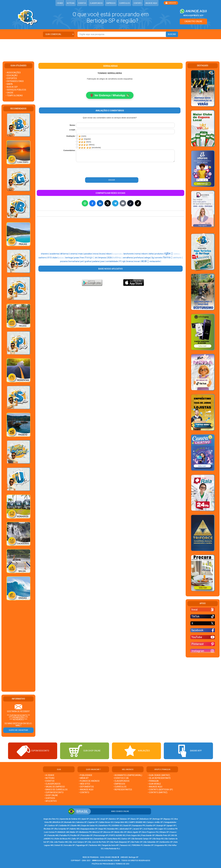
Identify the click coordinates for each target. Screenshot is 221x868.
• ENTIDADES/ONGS (15, 81)
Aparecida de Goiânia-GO (70, 819)
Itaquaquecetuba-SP (89, 829)
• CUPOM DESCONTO (54, 792)
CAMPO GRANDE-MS (137, 822)
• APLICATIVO (51, 801)
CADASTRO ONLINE (193, 21)
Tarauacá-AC (125, 845)
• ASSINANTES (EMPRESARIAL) (128, 775)
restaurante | (155, 261)
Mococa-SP (109, 832)
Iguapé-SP (171, 826)
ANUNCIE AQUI (151, 3)
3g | (153, 258)
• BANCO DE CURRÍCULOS (56, 790)
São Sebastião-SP (151, 842)
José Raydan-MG (150, 829)
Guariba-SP (151, 826)
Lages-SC (162, 829)
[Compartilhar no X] (108, 203)
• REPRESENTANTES (123, 790)
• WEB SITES (84, 784)
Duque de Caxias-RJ (90, 826)
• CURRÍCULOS (120, 787)
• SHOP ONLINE (51, 795)
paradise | (89, 254)
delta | (152, 254)
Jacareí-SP (137, 829)
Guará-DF (127, 826)
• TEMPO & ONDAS (14, 96)
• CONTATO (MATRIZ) (158, 792)
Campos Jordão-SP (155, 822)
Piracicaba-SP (87, 835)
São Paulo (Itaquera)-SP (120, 842)
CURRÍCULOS (125, 3)
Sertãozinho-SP (166, 842)
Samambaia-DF (100, 839)
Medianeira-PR (85, 832)
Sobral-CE (59, 845)
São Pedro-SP (137, 842)
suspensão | (118, 254)
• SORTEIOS (50, 798)
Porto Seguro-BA (133, 835)
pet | (83, 261)
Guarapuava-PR (139, 826)
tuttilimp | (118, 258)
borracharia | (75, 261)
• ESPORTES (11, 78)
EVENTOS (82, 3)
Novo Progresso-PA (150, 832)
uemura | (178, 258)
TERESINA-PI (137, 845)
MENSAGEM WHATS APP (193, 15)
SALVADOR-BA (86, 839)
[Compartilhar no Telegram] (115, 203)
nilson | (109, 254)
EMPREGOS (111, 3)
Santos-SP (126, 839)
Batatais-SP (125, 819)
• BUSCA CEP (12, 87)
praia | (77, 258)
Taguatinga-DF (82, 845)
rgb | (124, 261)
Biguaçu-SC (169, 819)
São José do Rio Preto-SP (99, 842)
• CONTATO (84, 792)
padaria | (96, 261)
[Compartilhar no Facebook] (92, 203)
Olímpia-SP (164, 832)
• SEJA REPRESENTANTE (159, 778)
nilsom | (145, 254)
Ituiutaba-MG (113, 829)
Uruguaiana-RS (161, 845)
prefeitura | (139, 258)
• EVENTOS (49, 781)
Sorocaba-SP (69, 845)
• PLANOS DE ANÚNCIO (89, 781)
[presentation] (95, 170)
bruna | (103, 254)
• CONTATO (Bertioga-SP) (160, 790)
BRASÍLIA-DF (58, 822)
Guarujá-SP (161, 826)
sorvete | (159, 258)
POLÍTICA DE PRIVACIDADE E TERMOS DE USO (111, 864)
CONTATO (138, 3)
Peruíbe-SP (75, 835)
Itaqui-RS (102, 829)
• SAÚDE (10, 93)
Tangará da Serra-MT (110, 845)
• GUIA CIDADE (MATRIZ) (159, 775)
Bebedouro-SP (146, 819)
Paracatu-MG (53, 835)
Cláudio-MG (75, 826)
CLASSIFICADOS (96, 3)
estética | (177, 254)
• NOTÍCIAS (49, 778)
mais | (81, 254)
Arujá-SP (104, 819)
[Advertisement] (110, 48)
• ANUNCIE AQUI (86, 790)
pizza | (62, 258)
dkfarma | (65, 254)
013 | (50, 258)
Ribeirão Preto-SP (163, 835)
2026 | (110, 258)
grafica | (89, 261)
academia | (55, 254)
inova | (96, 254)
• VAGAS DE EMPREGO (55, 787)
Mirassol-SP (98, 832)
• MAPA (9, 84)
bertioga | (70, 258)
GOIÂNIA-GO (117, 826)
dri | (97, 258)
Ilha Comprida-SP (62, 829)
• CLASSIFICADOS (52, 784)
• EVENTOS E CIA (121, 778)
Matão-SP (74, 832)
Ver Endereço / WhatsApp (110, 95)
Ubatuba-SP (149, 845)
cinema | (74, 254)
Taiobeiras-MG (95, 845)
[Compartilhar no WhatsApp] (85, 203)
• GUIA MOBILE (154, 784)
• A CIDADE (49, 775)
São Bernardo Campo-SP (142, 839)
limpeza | (103, 258)
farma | (168, 257)
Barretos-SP (114, 819)
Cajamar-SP (93, 822)
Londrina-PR (173, 829)
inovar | (138, 261)
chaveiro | (45, 254)
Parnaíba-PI (64, 835)
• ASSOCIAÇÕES (13, 73)
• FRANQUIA (153, 781)
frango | (90, 258)
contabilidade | (113, 261)
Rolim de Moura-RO (63, 839)
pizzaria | (64, 261)
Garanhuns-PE (105, 826)
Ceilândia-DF (64, 826)
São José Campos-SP (78, 842)
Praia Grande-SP (148, 835)
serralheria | (128, 258)
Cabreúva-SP (81, 822)
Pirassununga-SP (101, 835)
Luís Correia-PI (51, 832)
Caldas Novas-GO (106, 822)
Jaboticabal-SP (125, 829)
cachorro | (43, 258)
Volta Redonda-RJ (112, 849)
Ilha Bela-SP (49, 829)
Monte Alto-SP (121, 832)
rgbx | (169, 253)
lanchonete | (129, 254)
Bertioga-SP (158, 819)
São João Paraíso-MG (59, 842)
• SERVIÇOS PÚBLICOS (16, 90)
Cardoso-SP (53, 826)
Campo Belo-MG (121, 822)
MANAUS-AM (63, 832)
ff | (121, 261)
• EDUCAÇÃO (12, 75)
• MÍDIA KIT (84, 778)
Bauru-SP (135, 819)
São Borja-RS (158, 839)
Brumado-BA (70, 822)
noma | (138, 254)
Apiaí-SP (85, 819)
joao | (103, 261)
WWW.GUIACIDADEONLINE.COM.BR (106, 861)
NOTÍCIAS (71, 3)
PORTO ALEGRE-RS (117, 835)
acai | (145, 261)
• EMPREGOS (119, 784)
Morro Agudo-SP (134, 832)
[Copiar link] (130, 203)
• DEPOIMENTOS (86, 787)
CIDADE (60, 3)
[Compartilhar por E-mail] (123, 203)
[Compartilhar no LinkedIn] (100, 203)
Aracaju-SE (95, 819)
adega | (148, 258)
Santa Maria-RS (114, 839)
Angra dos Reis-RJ (51, 819)
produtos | (159, 254)
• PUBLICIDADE (86, 775)
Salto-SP (75, 839)
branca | (130, 261)
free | (83, 258)
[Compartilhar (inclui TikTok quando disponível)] (138, 203)
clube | (56, 258)
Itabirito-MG (75, 829)
